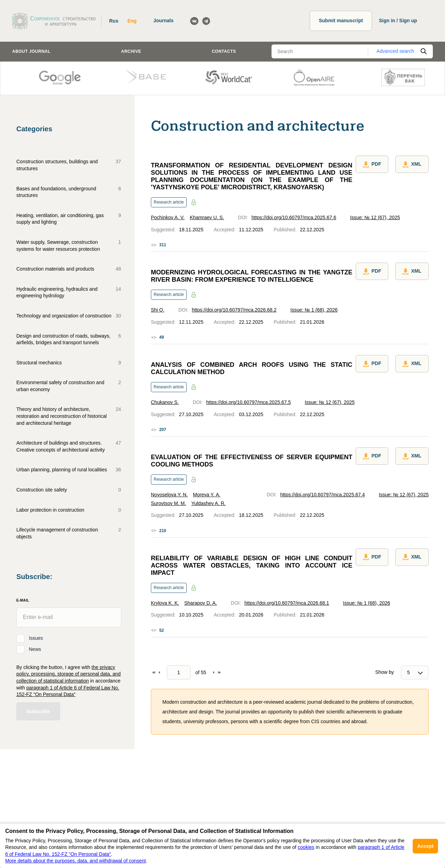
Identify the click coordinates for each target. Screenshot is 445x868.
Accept (425, 846)
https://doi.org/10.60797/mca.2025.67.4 (323, 495)
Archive (131, 51)
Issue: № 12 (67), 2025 (375, 217)
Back (159, 672)
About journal (31, 51)
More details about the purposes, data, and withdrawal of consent (76, 861)
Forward (214, 672)
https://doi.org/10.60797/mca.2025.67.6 (294, 217)
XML (412, 164)
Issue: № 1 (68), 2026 (314, 310)
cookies (306, 847)
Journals (163, 20)
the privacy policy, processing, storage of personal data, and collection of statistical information (68, 674)
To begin (154, 672)
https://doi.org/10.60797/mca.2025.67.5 (249, 402)
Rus (114, 21)
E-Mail (23, 600)
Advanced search (395, 51)
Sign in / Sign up (398, 20)
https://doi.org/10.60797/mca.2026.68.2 (234, 310)
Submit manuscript (341, 20)
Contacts (224, 51)
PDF (372, 164)
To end (219, 672)
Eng (132, 21)
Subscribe (38, 711)
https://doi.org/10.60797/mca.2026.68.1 (287, 603)
